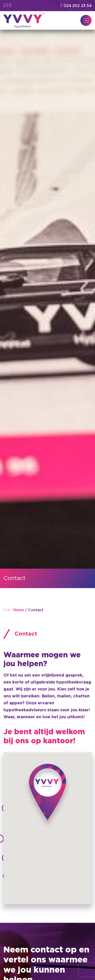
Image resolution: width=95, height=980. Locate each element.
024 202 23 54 (76, 6)
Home (19, 610)
